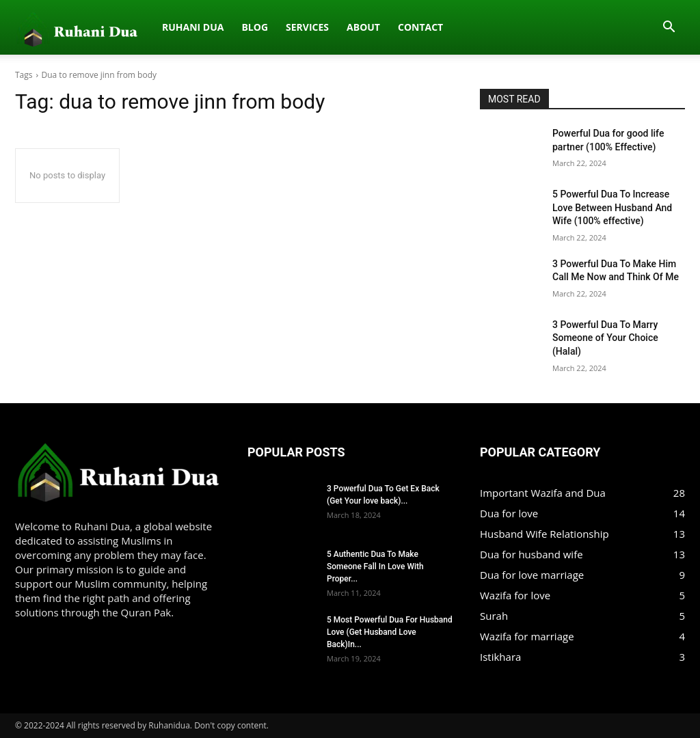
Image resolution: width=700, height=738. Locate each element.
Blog (132, 27)
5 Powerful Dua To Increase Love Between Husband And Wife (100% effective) (612, 207)
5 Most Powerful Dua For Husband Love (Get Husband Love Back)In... (390, 632)
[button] (669, 28)
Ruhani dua (70, 27)
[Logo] (23, 27)
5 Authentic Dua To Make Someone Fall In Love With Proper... (375, 566)
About (240, 27)
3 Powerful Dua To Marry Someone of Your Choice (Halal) (605, 338)
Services (184, 27)
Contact (297, 27)
